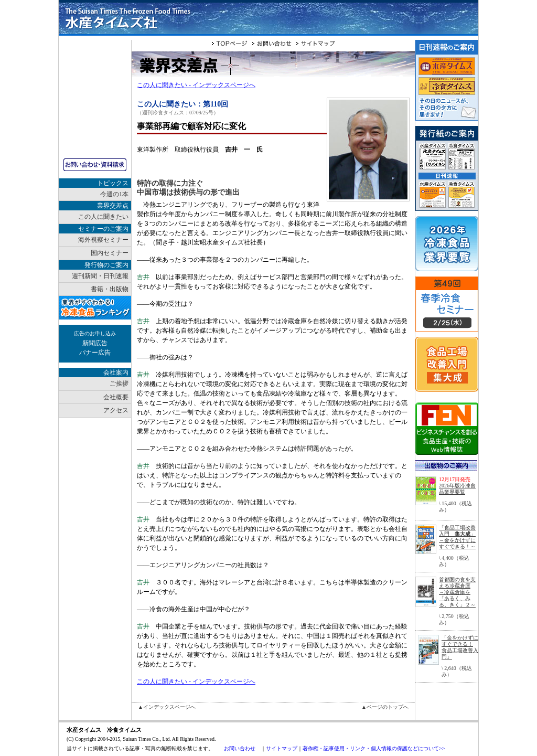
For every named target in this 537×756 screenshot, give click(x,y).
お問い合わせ (240, 748)
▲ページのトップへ (385, 707)
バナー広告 (95, 353)
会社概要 (116, 397)
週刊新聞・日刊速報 (100, 276)
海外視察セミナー (103, 240)
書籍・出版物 (110, 289)
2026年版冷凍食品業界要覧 (457, 489)
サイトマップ (282, 748)
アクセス (116, 410)
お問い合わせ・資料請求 (95, 165)
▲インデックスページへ (167, 707)
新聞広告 (95, 343)
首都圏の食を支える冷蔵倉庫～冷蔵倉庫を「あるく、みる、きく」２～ (457, 592)
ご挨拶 (119, 384)
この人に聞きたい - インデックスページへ (196, 85)
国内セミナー (110, 253)
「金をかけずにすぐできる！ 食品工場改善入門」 (460, 647)
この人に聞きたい (103, 217)
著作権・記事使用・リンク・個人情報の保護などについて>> (374, 748)
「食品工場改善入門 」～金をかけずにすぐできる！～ (457, 537)
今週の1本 (114, 194)
